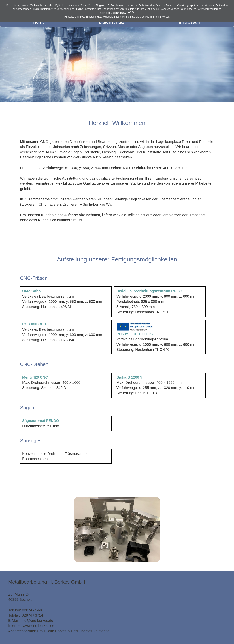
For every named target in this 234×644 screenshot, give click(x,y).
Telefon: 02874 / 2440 (26, 610)
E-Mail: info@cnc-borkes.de (31, 621)
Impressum (190, 22)
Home (39, 22)
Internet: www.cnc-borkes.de (31, 626)
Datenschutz (112, 22)
